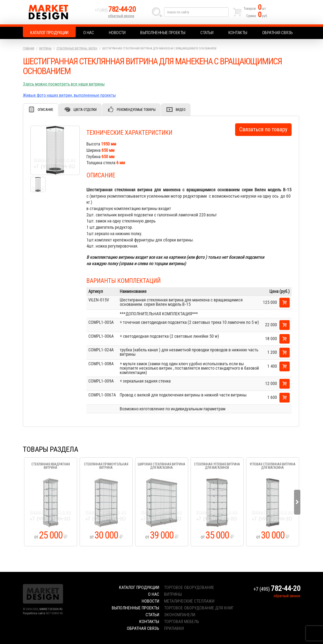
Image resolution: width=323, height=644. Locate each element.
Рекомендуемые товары (136, 110)
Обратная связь (277, 33)
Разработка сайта (34, 613)
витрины (173, 594)
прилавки (174, 628)
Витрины (45, 48)
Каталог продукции (49, 33)
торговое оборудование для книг (199, 608)
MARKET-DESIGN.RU (51, 609)
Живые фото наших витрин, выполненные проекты (69, 95)
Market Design (58, 12)
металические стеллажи (189, 601)
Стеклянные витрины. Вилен (77, 48)
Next (297, 502)
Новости (117, 33)
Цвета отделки (85, 110)
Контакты (238, 33)
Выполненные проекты (163, 33)
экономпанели (180, 615)
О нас (89, 33)
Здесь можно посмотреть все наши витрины (64, 84)
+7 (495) (115, 10)
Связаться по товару (263, 130)
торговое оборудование (189, 587)
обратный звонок (121, 16)
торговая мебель (182, 621)
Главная (29, 48)
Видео (181, 110)
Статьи (207, 33)
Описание (46, 110)
